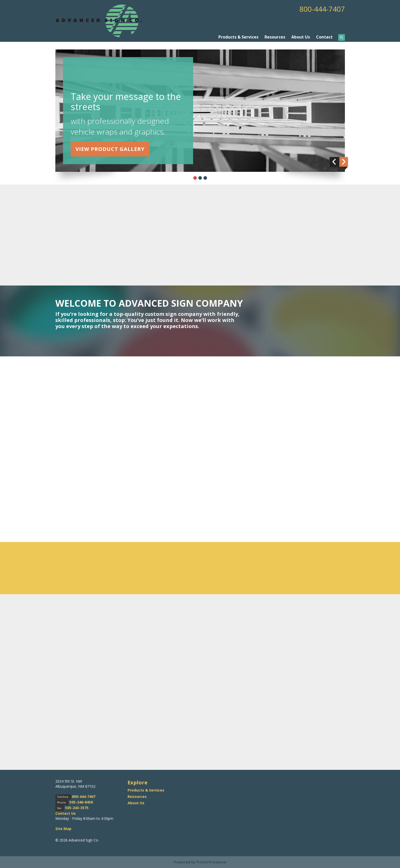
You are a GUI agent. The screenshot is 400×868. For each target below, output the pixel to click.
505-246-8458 (81, 802)
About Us (301, 37)
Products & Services (238, 37)
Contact (324, 37)
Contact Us (66, 813)
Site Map (63, 829)
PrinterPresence (211, 862)
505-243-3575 (77, 808)
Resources (275, 37)
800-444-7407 (322, 9)
